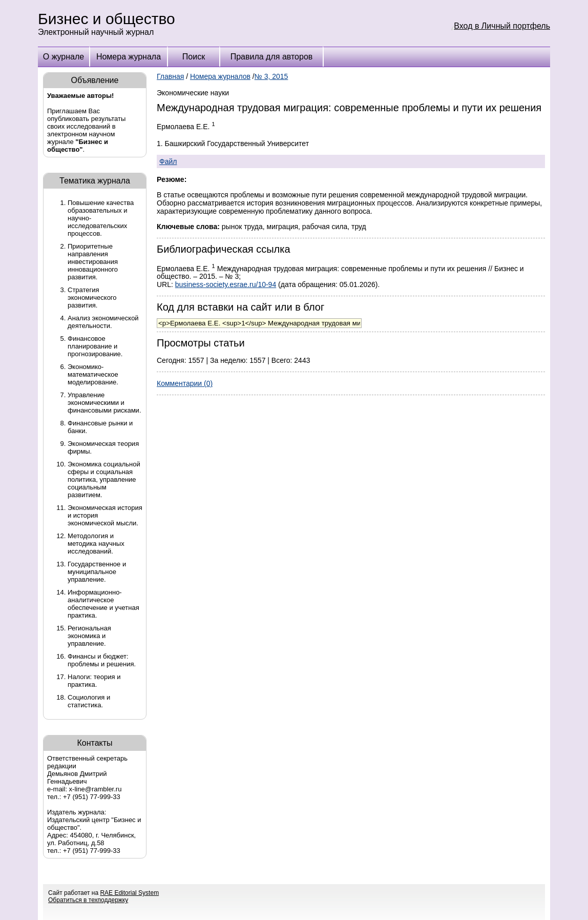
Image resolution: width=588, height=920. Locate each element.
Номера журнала (129, 57)
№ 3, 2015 (271, 76)
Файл (168, 161)
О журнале (64, 57)
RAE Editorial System (129, 893)
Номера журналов (220, 76)
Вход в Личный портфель (502, 26)
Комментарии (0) (185, 383)
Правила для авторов (272, 57)
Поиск (194, 57)
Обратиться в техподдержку (88, 900)
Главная (170, 76)
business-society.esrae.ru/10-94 (226, 284)
